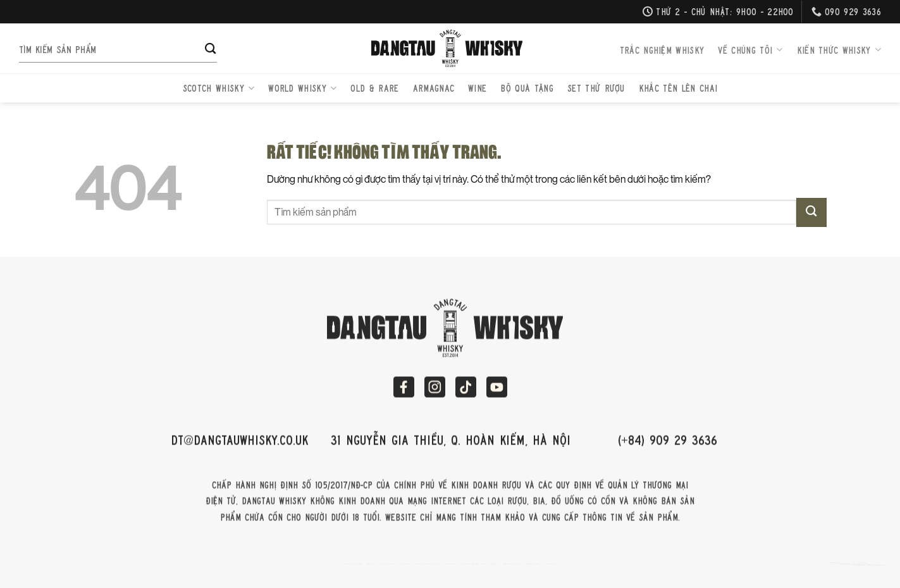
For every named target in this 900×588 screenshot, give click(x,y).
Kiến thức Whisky (839, 50)
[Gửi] (210, 50)
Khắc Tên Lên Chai (678, 88)
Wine (477, 88)
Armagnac (434, 88)
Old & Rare (374, 88)
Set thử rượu (596, 88)
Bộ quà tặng (527, 88)
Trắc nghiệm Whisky (662, 50)
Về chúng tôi (750, 50)
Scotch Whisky (219, 88)
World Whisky (302, 88)
